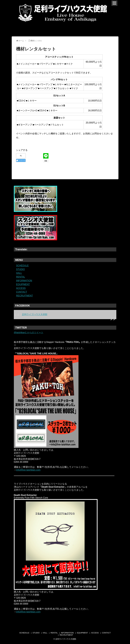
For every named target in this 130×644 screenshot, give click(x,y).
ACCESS (21, 288)
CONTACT (22, 292)
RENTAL (21, 277)
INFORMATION (24, 281)
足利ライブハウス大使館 (35, 314)
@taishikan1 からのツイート (29, 333)
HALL (19, 273)
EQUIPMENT (23, 284)
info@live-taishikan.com (28, 470)
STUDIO (20, 269)
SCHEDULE (22, 266)
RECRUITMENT (25, 296)
